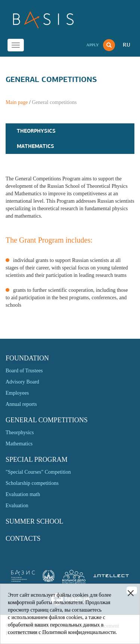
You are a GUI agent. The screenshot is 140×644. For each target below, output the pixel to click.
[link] (49, 580)
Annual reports (21, 404)
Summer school (35, 521)
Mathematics (35, 146)
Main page (17, 102)
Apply (93, 45)
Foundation (27, 358)
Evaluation (17, 506)
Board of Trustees (24, 371)
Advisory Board (22, 382)
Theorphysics (36, 131)
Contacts (23, 539)
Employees (17, 393)
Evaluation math (23, 494)
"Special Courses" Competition (38, 472)
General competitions (47, 420)
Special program (37, 460)
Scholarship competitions (32, 483)
